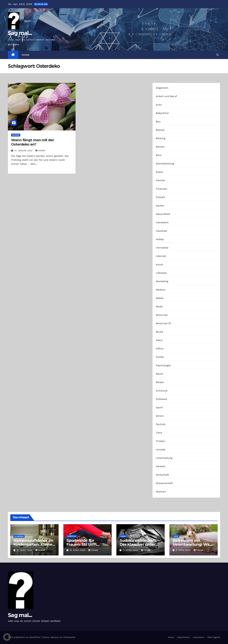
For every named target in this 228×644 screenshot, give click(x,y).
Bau (158, 121)
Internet (161, 256)
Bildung (160, 138)
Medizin (161, 290)
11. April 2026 (131, 550)
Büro (159, 155)
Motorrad (162, 315)
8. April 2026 (184, 550)
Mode (159, 307)
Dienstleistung (165, 164)
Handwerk (162, 222)
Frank (40, 151)
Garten (160, 206)
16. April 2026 (25, 550)
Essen (160, 172)
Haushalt (161, 231)
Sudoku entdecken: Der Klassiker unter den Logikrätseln (138, 544)
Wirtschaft (162, 475)
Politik (160, 357)
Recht (159, 374)
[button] (218, 55)
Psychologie (163, 365)
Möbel (160, 298)
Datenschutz (183, 637)
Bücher (160, 147)
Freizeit (160, 197)
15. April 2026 (78, 550)
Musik (159, 332)
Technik (161, 424)
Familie (160, 180)
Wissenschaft (164, 483)
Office (160, 349)
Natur (159, 340)
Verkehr (161, 466)
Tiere (159, 433)
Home (25, 55)
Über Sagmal (214, 637)
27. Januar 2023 (24, 151)
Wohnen (16, 135)
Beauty (160, 130)
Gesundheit (163, 214)
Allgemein (162, 88)
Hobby (160, 239)
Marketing (162, 281)
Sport (159, 407)
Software (161, 399)
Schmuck (162, 391)
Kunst (159, 264)
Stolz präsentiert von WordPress (24, 637)
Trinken (160, 441)
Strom (160, 416)
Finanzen (161, 189)
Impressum (199, 637)
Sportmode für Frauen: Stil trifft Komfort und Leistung (87, 544)
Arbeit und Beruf (166, 96)
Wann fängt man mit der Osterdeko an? (33, 142)
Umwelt (161, 450)
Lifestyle (161, 273)
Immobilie (162, 248)
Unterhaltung (164, 458)
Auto (159, 105)
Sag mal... (20, 33)
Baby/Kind (162, 113)
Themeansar (69, 637)
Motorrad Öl (163, 323)
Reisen (160, 382)
